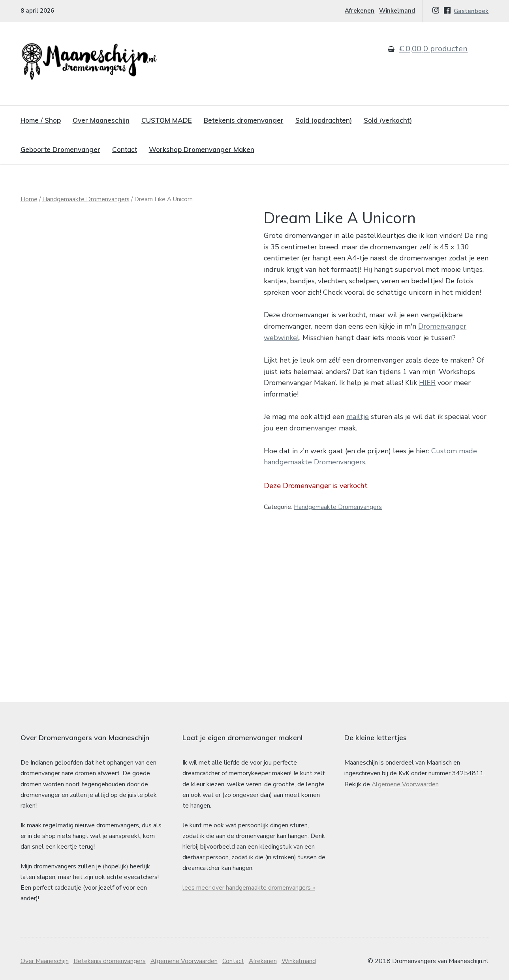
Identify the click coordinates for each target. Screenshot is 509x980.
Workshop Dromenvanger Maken (202, 149)
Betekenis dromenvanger (244, 120)
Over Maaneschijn (101, 120)
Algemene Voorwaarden (405, 777)
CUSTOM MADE (167, 120)
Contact (125, 149)
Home (29, 199)
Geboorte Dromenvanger (60, 149)
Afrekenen (360, 11)
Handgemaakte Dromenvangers (86, 199)
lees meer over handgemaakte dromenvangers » (249, 881)
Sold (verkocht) (388, 120)
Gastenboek (471, 11)
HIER (427, 383)
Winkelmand (397, 11)
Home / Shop (41, 120)
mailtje (358, 417)
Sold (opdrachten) (324, 120)
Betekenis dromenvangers (110, 954)
